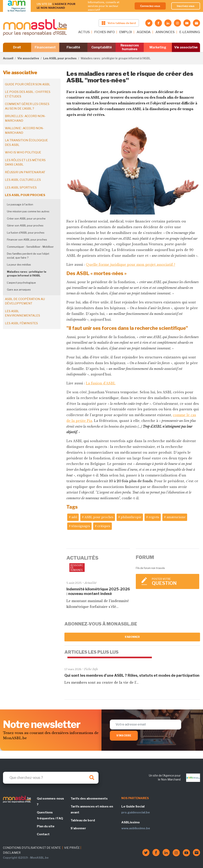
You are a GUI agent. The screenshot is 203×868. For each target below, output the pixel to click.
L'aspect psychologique (21, 283)
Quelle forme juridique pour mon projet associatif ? (131, 265)
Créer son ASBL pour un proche (26, 218)
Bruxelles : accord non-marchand (25, 118)
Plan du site (46, 826)
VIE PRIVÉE (72, 848)
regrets (154, 517)
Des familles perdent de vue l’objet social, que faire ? (28, 256)
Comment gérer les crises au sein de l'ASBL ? (27, 106)
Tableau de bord (83, 820)
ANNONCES (165, 32)
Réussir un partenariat (25, 172)
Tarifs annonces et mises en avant (92, 809)
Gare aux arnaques (19, 290)
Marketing (158, 47)
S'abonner (132, 637)
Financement (45, 47)
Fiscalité (73, 47)
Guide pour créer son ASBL (28, 84)
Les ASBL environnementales (23, 313)
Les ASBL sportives (21, 188)
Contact (43, 834)
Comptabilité (102, 47)
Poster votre (174, 582)
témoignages (81, 526)
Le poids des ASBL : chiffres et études (28, 94)
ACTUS (84, 32)
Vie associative (186, 47)
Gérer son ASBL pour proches (25, 225)
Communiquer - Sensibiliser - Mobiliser (30, 247)
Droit (17, 47)
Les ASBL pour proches (60, 58)
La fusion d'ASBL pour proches (26, 233)
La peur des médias (19, 265)
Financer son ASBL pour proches (27, 240)
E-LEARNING (190, 32)
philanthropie (131, 517)
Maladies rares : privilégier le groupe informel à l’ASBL (27, 274)
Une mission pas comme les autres (28, 211)
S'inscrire (124, 736)
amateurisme (176, 517)
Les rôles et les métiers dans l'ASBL (25, 162)
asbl (74, 517)
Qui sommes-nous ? (50, 802)
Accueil (8, 58)
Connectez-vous (150, 6)
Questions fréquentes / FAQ (50, 815)
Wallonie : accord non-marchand (24, 130)
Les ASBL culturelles (23, 180)
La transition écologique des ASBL (26, 143)
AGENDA (144, 32)
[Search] (51, 778)
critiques (104, 526)
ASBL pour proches (99, 517)
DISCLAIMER (12, 853)
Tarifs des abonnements (89, 799)
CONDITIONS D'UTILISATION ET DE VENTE (32, 848)
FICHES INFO (104, 32)
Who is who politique (23, 152)
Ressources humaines (130, 47)
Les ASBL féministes (21, 323)
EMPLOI (126, 32)
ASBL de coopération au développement (25, 301)
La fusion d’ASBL (101, 383)
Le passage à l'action (20, 204)
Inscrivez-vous (186, 6)
